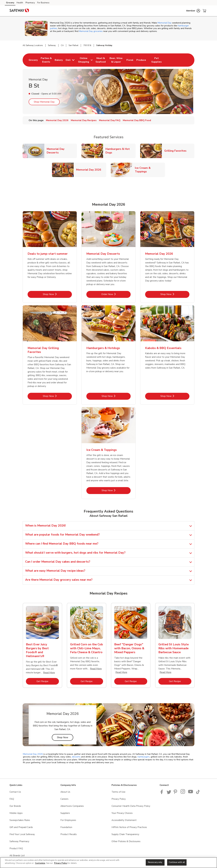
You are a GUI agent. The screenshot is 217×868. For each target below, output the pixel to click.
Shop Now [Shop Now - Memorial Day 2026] (175, 294)
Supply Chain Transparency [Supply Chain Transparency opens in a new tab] (125, 834)
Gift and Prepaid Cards (21, 827)
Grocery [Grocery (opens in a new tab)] (10, 3)
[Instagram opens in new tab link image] (183, 793)
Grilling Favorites (177, 151)
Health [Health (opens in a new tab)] (20, 3)
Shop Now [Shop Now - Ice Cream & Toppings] (116, 490)
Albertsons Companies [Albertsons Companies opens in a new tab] (72, 806)
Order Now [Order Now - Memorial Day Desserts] (116, 294)
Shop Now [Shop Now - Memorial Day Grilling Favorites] (57, 396)
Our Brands (15, 806)
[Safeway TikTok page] (198, 793)
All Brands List (17, 856)
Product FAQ (16, 848)
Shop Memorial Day (44, 102)
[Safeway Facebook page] (162, 793)
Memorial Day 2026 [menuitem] (57, 120)
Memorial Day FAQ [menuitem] (110, 120)
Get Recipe (48, 681)
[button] (193, 11)
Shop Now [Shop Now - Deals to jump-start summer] (57, 294)
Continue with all (177, 862)
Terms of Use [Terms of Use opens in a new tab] (118, 792)
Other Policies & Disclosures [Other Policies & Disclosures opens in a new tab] (126, 841)
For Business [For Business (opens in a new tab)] (43, 3)
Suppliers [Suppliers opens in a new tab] (65, 813)
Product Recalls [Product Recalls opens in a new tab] (69, 834)
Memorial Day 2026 (90, 170)
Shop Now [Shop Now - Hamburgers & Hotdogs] (116, 396)
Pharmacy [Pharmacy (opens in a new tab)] (30, 3)
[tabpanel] (42, 647)
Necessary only (155, 862)
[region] (108, 863)
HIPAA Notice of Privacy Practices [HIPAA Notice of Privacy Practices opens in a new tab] (129, 827)
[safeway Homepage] (19, 11)
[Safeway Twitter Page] (169, 793)
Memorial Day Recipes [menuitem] (84, 120)
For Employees (68, 820)
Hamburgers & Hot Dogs (121, 151)
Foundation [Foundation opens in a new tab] (66, 827)
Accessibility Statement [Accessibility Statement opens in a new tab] (124, 820)
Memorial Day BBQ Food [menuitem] (137, 120)
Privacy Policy (61, 863)
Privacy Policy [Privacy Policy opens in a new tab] (119, 799)
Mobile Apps (16, 813)
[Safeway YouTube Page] (191, 793)
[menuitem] (33, 60)
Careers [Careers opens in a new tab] (64, 799)
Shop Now (65, 737)
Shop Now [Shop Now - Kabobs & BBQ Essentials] (175, 396)
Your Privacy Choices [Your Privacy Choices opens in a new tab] (122, 813)
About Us (65, 792)
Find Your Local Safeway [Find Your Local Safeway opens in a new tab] (22, 834)
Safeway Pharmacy (19, 841)
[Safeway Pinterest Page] (176, 793)
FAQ (12, 799)
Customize (40, 863)
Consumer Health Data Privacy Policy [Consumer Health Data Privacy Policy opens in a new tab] (131, 806)
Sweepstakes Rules (20, 820)
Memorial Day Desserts (62, 151)
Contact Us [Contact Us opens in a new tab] (15, 792)
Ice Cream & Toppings (150, 170)
